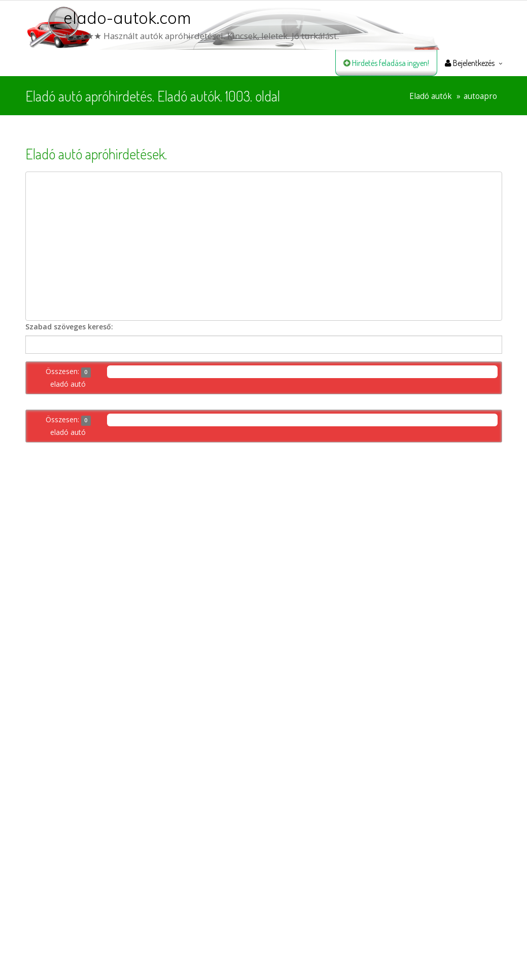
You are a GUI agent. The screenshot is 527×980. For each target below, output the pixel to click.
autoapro (480, 96)
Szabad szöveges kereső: (69, 327)
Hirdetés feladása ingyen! (386, 63)
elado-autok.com (127, 18)
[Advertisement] (264, 246)
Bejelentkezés (470, 63)
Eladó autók (431, 96)
